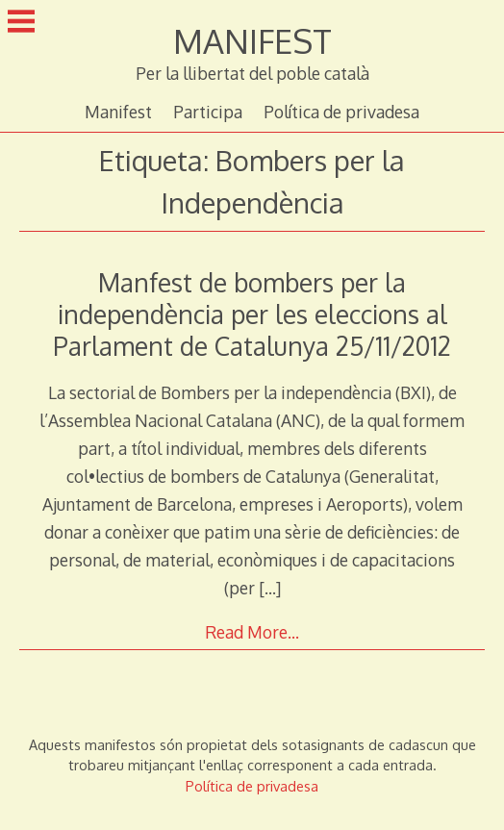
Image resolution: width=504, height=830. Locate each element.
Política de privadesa (341, 112)
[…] (270, 588)
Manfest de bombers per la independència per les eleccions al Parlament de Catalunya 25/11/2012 (252, 314)
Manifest (118, 112)
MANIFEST (252, 41)
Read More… (252, 632)
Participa (208, 112)
